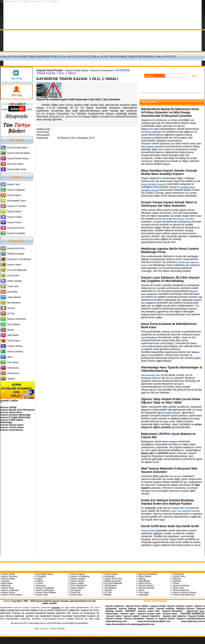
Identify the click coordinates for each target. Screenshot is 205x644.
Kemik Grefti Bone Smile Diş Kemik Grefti (170, 526)
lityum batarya (170, 442)
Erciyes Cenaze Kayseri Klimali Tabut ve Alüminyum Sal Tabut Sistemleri (169, 204)
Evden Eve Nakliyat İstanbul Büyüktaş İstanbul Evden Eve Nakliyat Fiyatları (168, 502)
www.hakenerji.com (116, 621)
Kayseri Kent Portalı (50, 70)
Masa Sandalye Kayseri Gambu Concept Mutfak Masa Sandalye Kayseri (169, 172)
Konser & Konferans (102, 70)
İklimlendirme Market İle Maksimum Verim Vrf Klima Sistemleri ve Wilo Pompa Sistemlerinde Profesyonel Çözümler (170, 112)
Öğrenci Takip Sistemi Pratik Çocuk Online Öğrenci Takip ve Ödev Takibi (171, 401)
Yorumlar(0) (43, 135)
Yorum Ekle (43, 132)
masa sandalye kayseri (154, 184)
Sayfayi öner (43, 129)
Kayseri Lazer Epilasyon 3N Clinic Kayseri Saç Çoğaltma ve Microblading (170, 279)
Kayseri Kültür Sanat (77, 70)
